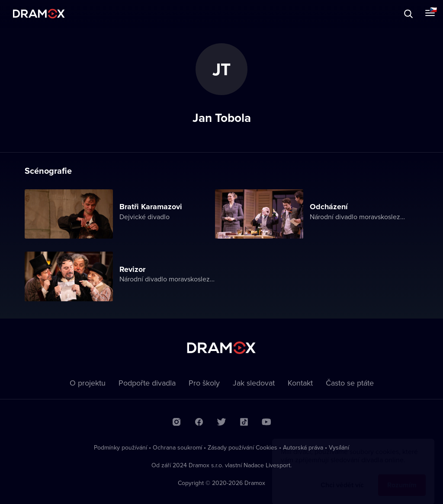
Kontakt (300, 383)
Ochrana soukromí (177, 447)
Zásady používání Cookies (242, 447)
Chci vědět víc (342, 477)
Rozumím (402, 477)
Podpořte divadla (147, 383)
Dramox (39, 14)
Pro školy (204, 383)
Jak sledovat (254, 383)
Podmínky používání (120, 447)
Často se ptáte (350, 383)
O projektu (88, 383)
